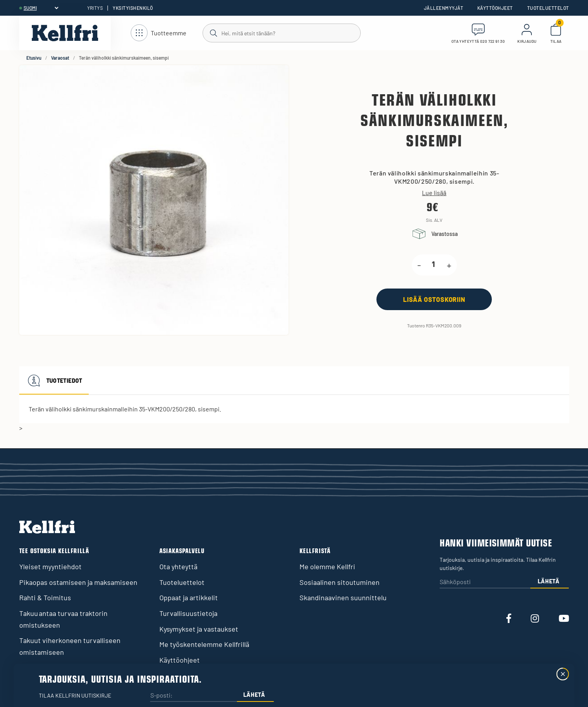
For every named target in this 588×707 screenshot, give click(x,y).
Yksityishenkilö (133, 8)
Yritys (95, 8)
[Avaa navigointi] (159, 33)
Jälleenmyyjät (444, 8)
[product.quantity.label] (434, 265)
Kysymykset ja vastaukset (199, 629)
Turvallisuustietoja (188, 613)
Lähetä (549, 581)
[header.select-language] (41, 8)
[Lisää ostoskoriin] (434, 299)
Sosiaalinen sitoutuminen (340, 582)
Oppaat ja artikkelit (189, 597)
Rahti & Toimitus (45, 597)
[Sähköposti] (485, 582)
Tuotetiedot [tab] (54, 380)
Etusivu (34, 58)
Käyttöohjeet (495, 8)
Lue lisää (434, 193)
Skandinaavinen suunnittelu (343, 597)
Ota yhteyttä (178, 566)
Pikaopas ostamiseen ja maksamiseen (78, 582)
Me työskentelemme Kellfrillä (204, 644)
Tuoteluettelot (548, 8)
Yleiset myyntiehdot (50, 566)
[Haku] (281, 33)
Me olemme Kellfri (327, 566)
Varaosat (60, 58)
